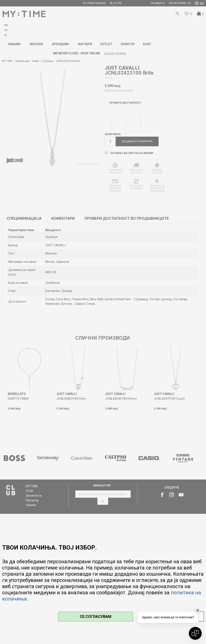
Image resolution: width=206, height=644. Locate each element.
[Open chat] (195, 633)
